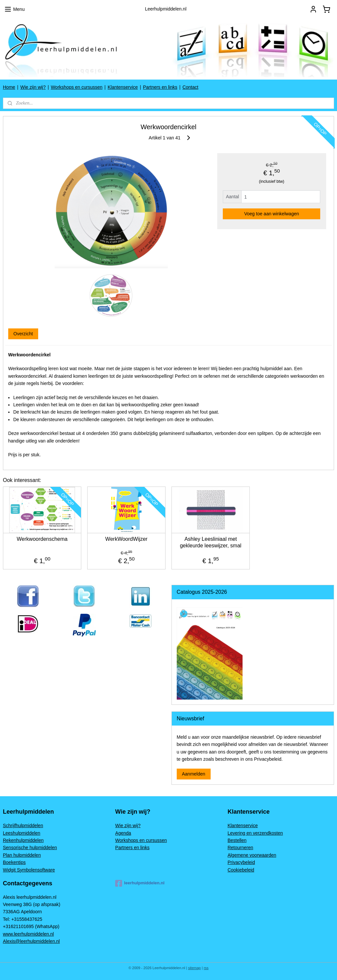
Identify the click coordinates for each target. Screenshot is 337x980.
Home (9, 87)
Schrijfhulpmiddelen (23, 825)
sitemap (194, 968)
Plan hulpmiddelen (22, 855)
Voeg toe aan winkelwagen (272, 214)
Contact (190, 87)
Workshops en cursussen (77, 87)
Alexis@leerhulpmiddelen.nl (31, 941)
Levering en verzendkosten (255, 833)
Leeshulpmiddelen (22, 833)
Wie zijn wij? (33, 87)
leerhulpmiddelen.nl (140, 883)
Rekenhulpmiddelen (23, 840)
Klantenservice (123, 87)
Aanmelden (194, 774)
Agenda (123, 833)
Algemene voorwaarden (252, 855)
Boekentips (14, 862)
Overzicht (23, 334)
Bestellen (237, 840)
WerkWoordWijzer (126, 539)
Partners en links (160, 87)
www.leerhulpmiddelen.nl (28, 934)
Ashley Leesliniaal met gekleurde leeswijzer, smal (211, 542)
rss (206, 968)
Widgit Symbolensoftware (29, 870)
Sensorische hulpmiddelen (30, 848)
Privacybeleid (241, 862)
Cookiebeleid (241, 870)
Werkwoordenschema (42, 539)
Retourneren (240, 848)
